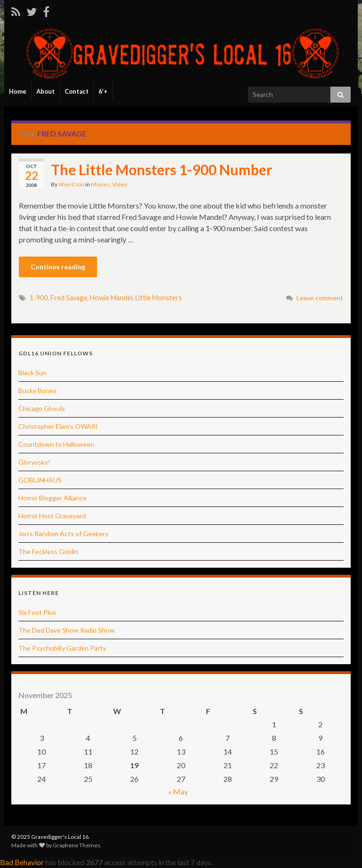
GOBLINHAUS (40, 480)
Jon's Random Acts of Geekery (63, 534)
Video (120, 184)
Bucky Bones (37, 390)
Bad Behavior (22, 862)
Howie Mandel (111, 298)
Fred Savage (69, 298)
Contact (77, 91)
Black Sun (33, 373)
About (45, 91)
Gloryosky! (34, 462)
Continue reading (58, 267)
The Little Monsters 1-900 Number (161, 169)
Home (18, 91)
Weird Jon (71, 184)
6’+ (103, 91)
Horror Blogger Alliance (53, 498)
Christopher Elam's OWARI (58, 426)
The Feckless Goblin (48, 551)
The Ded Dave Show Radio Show (66, 630)
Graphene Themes (77, 845)
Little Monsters (159, 298)
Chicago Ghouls (42, 408)
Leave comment (320, 298)
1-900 (39, 298)
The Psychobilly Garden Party (62, 648)
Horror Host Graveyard (52, 516)
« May (178, 792)
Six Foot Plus (37, 612)
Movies (100, 184)
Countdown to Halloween (56, 444)
